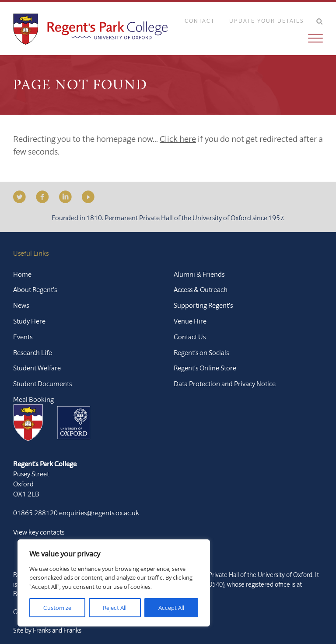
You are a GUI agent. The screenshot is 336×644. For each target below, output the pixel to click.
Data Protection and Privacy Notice (225, 384)
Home (22, 274)
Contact (200, 21)
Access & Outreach (201, 289)
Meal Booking (33, 399)
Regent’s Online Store (205, 368)
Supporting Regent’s (203, 305)
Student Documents (42, 384)
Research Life (33, 352)
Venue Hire (190, 321)
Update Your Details (267, 21)
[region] (114, 583)
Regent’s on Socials (201, 352)
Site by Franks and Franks (47, 630)
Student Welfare (37, 368)
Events (23, 337)
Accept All (171, 608)
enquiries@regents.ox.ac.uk (99, 513)
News (21, 305)
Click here (178, 139)
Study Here (29, 321)
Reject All (115, 608)
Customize (57, 608)
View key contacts (39, 532)
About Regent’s (35, 289)
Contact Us (190, 337)
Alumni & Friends (199, 274)
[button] (247, 38)
